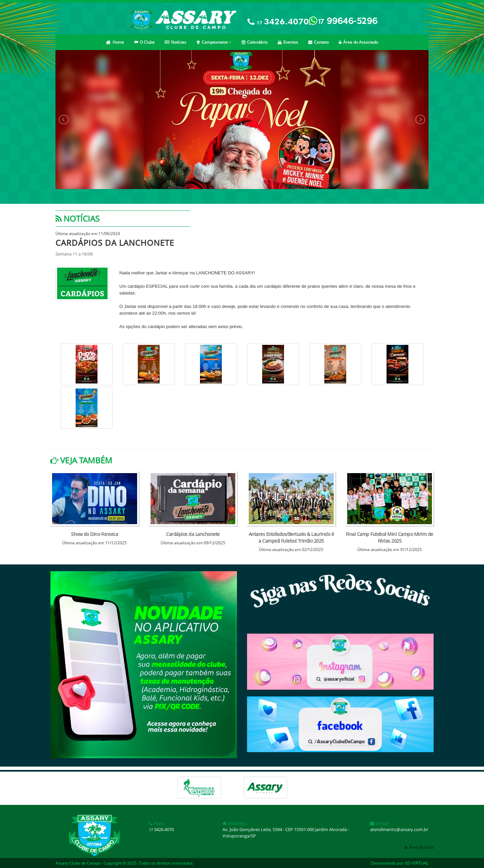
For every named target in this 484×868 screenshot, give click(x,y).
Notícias (175, 42)
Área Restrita (419, 847)
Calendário (255, 42)
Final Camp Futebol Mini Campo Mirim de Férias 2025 (390, 537)
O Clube (144, 42)
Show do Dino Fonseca (94, 534)
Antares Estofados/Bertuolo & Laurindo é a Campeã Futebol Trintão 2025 (291, 537)
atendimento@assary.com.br (399, 829)
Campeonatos (214, 42)
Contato (318, 42)
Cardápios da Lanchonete (193, 534)
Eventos (288, 42)
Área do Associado (358, 42)
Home (115, 42)
